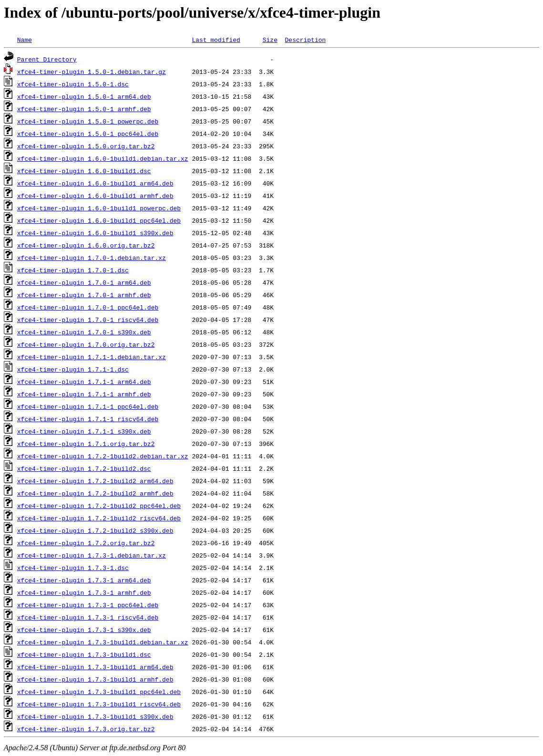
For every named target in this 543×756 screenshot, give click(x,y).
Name (25, 40)
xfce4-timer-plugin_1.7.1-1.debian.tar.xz (92, 357)
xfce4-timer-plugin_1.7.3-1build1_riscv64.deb (99, 704)
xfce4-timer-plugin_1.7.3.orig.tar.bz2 (86, 729)
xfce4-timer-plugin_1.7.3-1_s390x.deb (84, 630)
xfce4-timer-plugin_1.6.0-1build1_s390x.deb (95, 233)
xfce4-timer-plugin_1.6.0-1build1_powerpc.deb (99, 208)
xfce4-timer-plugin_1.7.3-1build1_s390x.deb (95, 716)
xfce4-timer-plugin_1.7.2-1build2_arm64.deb (95, 481)
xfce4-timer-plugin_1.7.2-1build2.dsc (84, 468)
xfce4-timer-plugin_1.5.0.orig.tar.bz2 (86, 146)
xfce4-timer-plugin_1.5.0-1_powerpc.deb (88, 121)
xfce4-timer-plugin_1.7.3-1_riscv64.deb (88, 617)
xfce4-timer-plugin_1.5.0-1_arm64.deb (84, 96)
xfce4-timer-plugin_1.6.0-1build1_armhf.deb (95, 196)
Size (270, 40)
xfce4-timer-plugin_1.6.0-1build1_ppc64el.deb (99, 220)
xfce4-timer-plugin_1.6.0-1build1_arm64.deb (95, 183)
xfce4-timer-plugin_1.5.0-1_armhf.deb (84, 109)
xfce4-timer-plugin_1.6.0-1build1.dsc (84, 171)
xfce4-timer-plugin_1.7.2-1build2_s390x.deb (95, 530)
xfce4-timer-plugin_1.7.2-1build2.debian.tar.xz (103, 456)
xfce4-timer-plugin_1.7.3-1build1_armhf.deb (95, 679)
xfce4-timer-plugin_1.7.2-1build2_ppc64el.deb (99, 506)
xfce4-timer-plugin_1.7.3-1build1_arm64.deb (95, 667)
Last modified (216, 40)
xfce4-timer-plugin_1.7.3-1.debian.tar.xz (92, 555)
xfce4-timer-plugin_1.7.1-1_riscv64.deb (88, 419)
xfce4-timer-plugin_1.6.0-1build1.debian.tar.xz (103, 158)
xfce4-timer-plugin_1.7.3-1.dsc (73, 568)
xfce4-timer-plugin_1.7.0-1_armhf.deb (84, 295)
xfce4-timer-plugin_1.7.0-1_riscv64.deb (88, 320)
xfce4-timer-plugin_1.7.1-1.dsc (73, 369)
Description (305, 40)
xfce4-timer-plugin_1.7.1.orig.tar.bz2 (86, 444)
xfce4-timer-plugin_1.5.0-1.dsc (73, 84)
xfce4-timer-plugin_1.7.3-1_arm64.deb (84, 580)
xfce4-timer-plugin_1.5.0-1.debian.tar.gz (92, 72)
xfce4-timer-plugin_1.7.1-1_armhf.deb (84, 394)
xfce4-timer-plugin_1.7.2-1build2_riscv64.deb (99, 518)
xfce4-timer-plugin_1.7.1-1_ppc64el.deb (88, 406)
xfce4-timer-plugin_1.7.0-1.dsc (73, 270)
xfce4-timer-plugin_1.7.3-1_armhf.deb (84, 592)
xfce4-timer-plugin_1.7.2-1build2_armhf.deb (95, 493)
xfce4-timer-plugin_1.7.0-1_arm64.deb (84, 282)
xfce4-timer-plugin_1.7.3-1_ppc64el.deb (88, 605)
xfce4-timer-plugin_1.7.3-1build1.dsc (84, 654)
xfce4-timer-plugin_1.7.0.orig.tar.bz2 (86, 344)
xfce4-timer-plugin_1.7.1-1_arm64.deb (84, 382)
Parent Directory (47, 59)
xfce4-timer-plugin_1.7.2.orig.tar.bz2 (86, 543)
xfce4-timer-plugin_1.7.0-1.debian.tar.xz (92, 258)
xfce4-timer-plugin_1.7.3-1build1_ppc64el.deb (99, 692)
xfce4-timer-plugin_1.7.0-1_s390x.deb (84, 332)
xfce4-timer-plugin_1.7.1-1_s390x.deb (84, 431)
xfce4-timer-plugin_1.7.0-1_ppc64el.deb (88, 307)
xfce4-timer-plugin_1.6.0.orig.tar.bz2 (86, 245)
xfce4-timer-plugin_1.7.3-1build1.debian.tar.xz (103, 642)
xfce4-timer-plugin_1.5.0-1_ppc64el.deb (88, 134)
